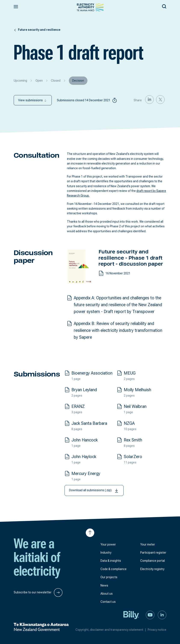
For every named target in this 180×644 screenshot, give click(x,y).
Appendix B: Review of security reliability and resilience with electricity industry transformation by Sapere (118, 330)
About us (107, 594)
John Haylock (84, 457)
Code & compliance (114, 569)
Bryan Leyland (84, 390)
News (104, 585)
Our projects (109, 577)
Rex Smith (133, 440)
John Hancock (85, 440)
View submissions (33, 100)
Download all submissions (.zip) (94, 491)
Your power (108, 544)
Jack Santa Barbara (89, 423)
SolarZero (133, 457)
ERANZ (78, 406)
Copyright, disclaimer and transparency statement (112, 630)
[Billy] (131, 615)
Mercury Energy (86, 473)
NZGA (129, 423)
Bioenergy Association (92, 373)
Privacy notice (157, 630)
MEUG (130, 373)
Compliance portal (153, 561)
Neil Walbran (135, 406)
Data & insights (111, 561)
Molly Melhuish (137, 390)
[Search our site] (164, 6)
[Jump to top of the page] (90, 533)
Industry (106, 553)
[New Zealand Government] (41, 627)
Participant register (153, 553)
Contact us (108, 602)
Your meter (148, 544)
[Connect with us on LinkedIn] (162, 615)
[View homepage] (90, 7)
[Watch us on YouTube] (150, 615)
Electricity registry (152, 569)
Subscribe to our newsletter (38, 593)
